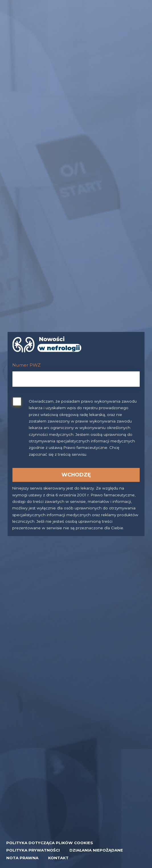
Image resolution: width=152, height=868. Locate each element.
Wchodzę (76, 475)
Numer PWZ (26, 365)
